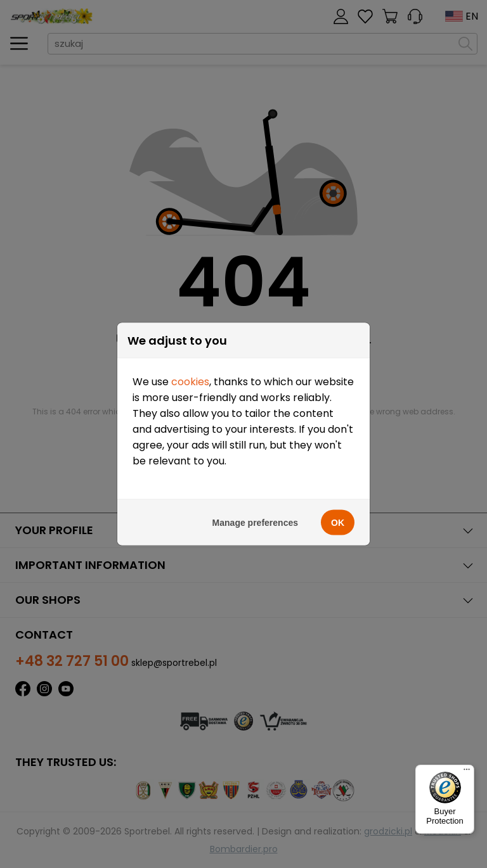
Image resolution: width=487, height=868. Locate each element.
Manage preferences (255, 523)
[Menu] (467, 772)
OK (338, 523)
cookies (190, 382)
